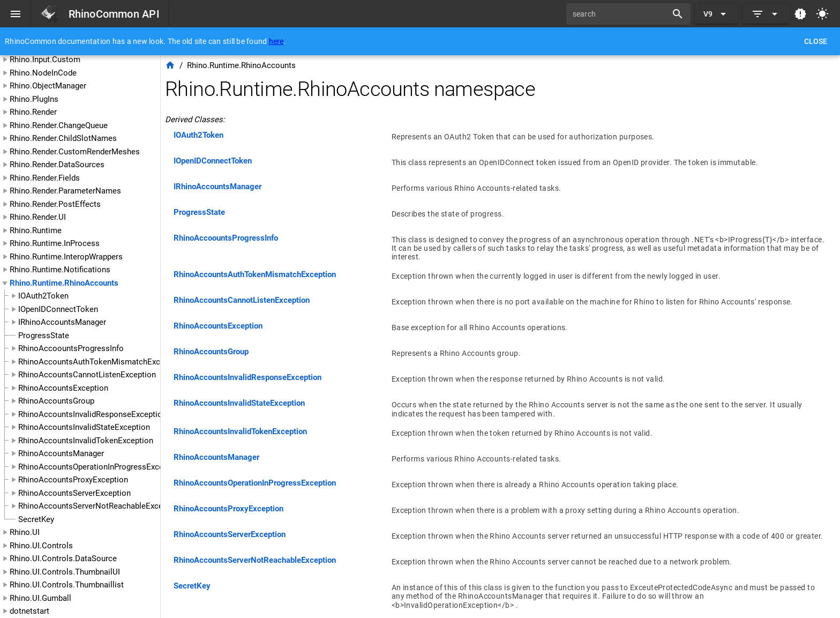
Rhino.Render (33, 112)
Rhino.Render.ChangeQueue (59, 125)
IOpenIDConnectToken (58, 309)
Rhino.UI (25, 532)
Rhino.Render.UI (38, 217)
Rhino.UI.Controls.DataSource (63, 559)
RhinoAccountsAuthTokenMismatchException (100, 362)
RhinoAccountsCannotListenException (87, 375)
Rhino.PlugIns (34, 99)
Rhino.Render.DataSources (57, 165)
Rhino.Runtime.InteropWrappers (66, 257)
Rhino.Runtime (36, 230)
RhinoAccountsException (63, 388)
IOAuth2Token (43, 296)
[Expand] (766, 14)
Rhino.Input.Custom (45, 59)
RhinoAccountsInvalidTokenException (86, 441)
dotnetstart (29, 611)
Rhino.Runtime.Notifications (60, 270)
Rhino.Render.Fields (45, 178)
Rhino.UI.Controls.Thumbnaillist (67, 585)
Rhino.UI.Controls (41, 546)
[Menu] (16, 14)
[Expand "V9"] (717, 14)
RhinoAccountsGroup (56, 401)
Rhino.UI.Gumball (40, 598)
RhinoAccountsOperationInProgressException (100, 467)
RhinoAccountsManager (61, 453)
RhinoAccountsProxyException (73, 480)
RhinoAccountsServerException (74, 493)
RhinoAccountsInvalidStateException (84, 427)
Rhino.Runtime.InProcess (55, 243)
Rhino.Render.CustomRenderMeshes (75, 152)
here (276, 41)
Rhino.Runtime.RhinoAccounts (64, 283)
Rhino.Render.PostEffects (55, 204)
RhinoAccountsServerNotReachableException (100, 506)
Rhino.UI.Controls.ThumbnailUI (65, 572)
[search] (620, 14)
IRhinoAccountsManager (62, 322)
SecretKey (36, 519)
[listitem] (500, 139)
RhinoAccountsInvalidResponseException (92, 414)
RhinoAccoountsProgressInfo (71, 348)
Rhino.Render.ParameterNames (65, 191)
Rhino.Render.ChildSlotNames (63, 138)
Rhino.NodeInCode (43, 73)
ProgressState (44, 336)
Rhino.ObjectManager (48, 86)
